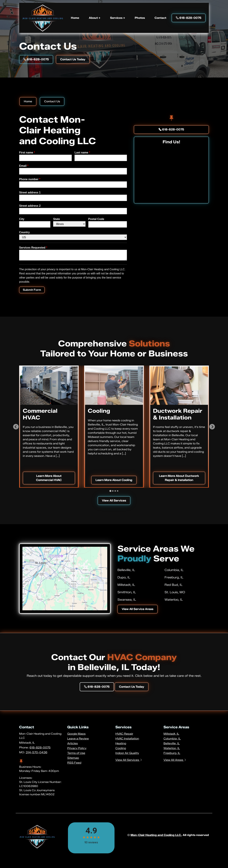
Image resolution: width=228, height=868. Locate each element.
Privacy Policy (77, 748)
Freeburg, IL (174, 577)
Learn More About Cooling (114, 480)
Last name (82, 153)
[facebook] (171, 118)
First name (27, 153)
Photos (140, 18)
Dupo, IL (124, 577)
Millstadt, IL (126, 585)
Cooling (121, 748)
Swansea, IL (127, 600)
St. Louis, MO (175, 592)
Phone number (30, 179)
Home (75, 18)
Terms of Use (76, 753)
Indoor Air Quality (127, 753)
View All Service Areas (138, 609)
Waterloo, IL (174, 600)
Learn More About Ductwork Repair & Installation (179, 478)
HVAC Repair (124, 734)
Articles (73, 743)
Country (24, 232)
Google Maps (76, 734)
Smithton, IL (127, 592)
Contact (160, 18)
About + (95, 18)
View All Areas (175, 760)
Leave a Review (78, 739)
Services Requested (33, 248)
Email (24, 166)
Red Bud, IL (174, 585)
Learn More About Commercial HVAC (49, 478)
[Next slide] (212, 427)
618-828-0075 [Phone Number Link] (189, 18)
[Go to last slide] (16, 427)
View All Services (114, 500)
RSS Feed (74, 763)
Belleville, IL (126, 570)
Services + (118, 18)
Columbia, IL (174, 570)
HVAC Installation (127, 739)
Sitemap (73, 758)
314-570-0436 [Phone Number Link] (36, 752)
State (56, 219)
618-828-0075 (171, 129)
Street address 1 (30, 192)
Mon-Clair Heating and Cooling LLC (156, 835)
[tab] (110, 491)
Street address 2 (30, 206)
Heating (121, 743)
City (22, 219)
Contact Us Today (73, 59)
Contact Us (52, 101)
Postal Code (96, 219)
